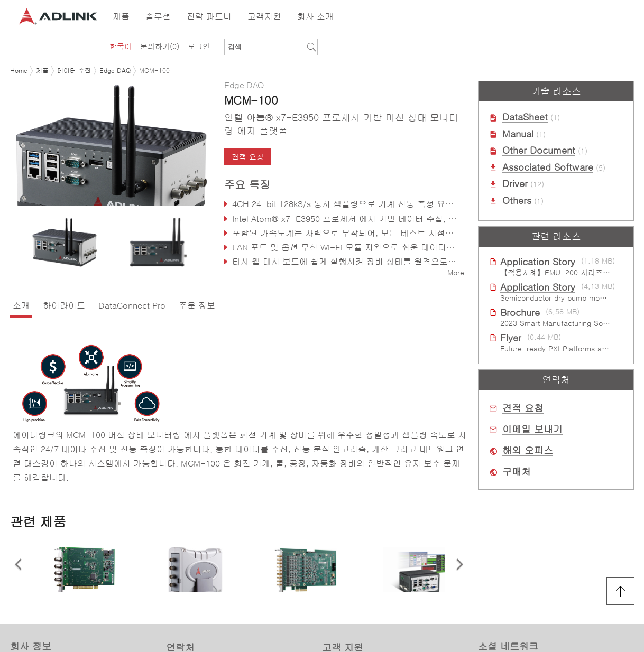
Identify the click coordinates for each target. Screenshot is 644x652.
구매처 (517, 472)
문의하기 (160, 46)
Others (517, 201)
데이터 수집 (74, 71)
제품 (42, 71)
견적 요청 (248, 157)
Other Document (539, 151)
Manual (518, 134)
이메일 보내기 (532, 430)
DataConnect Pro (132, 305)
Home (19, 71)
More (456, 273)
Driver (515, 184)
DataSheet (525, 117)
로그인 (199, 46)
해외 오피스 (528, 451)
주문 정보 (197, 305)
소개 (21, 305)
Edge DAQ (115, 71)
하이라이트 (64, 305)
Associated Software (548, 167)
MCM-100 (154, 71)
